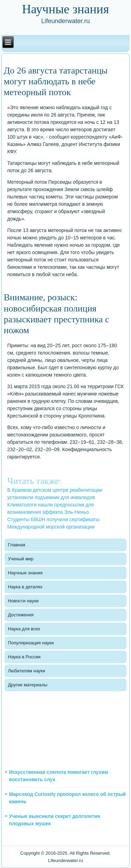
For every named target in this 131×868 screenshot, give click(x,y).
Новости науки (23, 601)
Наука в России (24, 657)
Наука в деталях (25, 587)
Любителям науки (27, 671)
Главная (17, 545)
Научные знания (25, 573)
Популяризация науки (31, 643)
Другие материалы (28, 685)
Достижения (21, 615)
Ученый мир (21, 559)
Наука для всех (24, 629)
